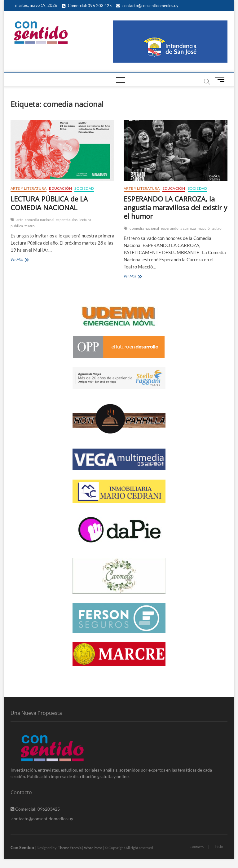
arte (20, 220)
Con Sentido (22, 847)
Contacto (197, 847)
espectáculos (67, 220)
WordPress (93, 848)
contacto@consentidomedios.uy (147, 6)
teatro (30, 226)
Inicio (219, 846)
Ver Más (25, 260)
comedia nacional (40, 220)
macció (204, 228)
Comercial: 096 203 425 (87, 6)
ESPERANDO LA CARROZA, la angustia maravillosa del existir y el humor (175, 207)
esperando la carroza (178, 228)
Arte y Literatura (29, 188)
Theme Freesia (70, 848)
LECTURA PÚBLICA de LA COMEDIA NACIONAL (49, 203)
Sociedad (84, 188)
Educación (60, 188)
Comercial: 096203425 (35, 809)
